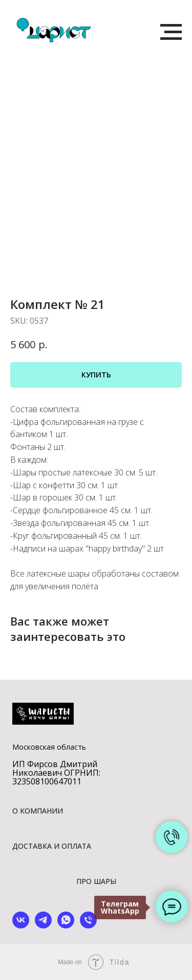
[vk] (21, 926)
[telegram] (43, 926)
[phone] (88, 926)
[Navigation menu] (171, 32)
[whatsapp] (66, 926)
